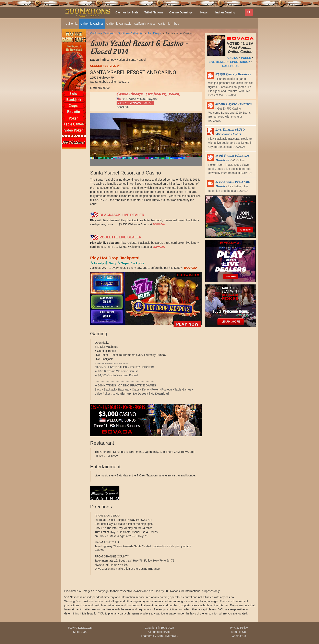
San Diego (154, 33)
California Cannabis (119, 24)
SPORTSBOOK (240, 62)
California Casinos (92, 24)
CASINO (233, 58)
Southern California (130, 33)
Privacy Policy (239, 628)
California (72, 24)
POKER (246, 58)
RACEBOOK (231, 66)
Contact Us (239, 636)
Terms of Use (239, 632)
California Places (145, 24)
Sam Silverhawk (167, 636)
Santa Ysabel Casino (179, 33)
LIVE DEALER (218, 62)
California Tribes (169, 24)
